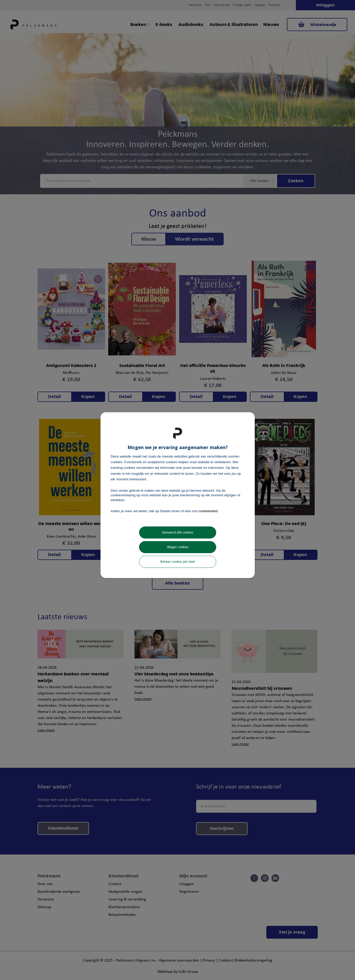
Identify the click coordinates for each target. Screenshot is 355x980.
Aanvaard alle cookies (177, 533)
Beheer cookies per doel (178, 562)
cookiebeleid (208, 511)
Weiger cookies (178, 547)
